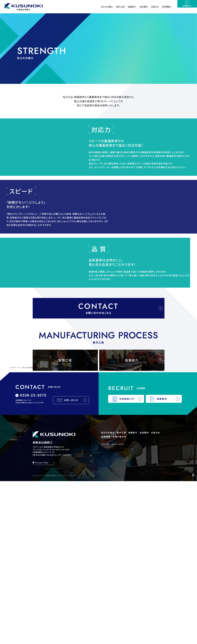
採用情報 (106, 599)
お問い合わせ (120, 599)
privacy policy (118, 607)
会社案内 (144, 595)
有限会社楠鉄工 (43, 605)
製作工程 (121, 595)
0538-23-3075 (44, 612)
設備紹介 (133, 595)
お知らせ (156, 595)
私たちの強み (108, 595)
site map (105, 607)
